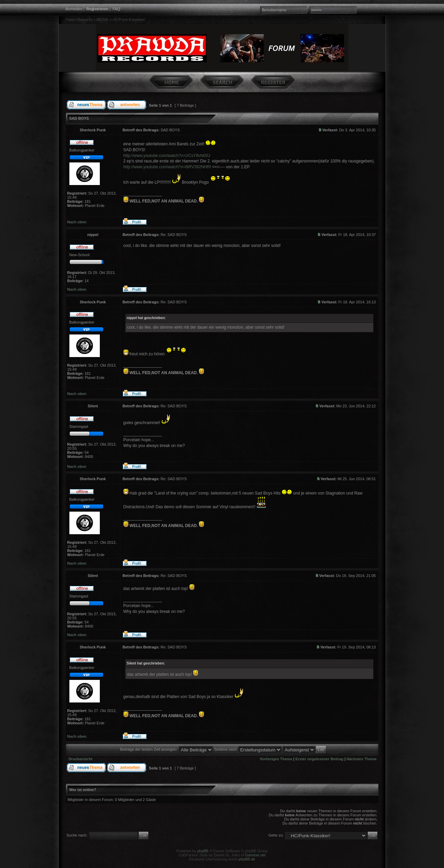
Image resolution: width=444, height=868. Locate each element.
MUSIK (103, 19)
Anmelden (74, 9)
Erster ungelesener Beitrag (319, 759)
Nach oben (77, 222)
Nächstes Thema (361, 759)
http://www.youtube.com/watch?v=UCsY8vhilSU (167, 156)
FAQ (116, 9)
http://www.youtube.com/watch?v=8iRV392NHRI (167, 167)
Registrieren (97, 9)
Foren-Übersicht (79, 19)
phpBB (203, 851)
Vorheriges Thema (276, 759)
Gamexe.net (255, 855)
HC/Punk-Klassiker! (129, 19)
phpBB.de (247, 859)
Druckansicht (81, 759)
